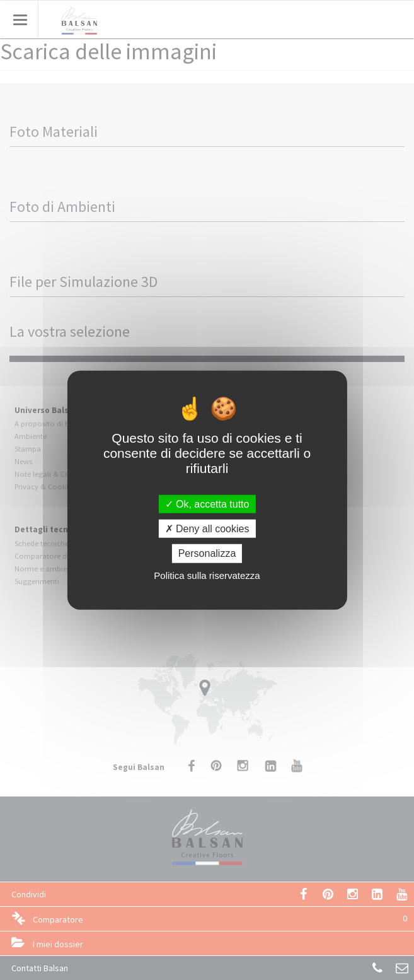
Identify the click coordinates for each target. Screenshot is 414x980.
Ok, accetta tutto (207, 504)
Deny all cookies (207, 529)
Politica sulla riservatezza (207, 575)
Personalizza (207, 553)
